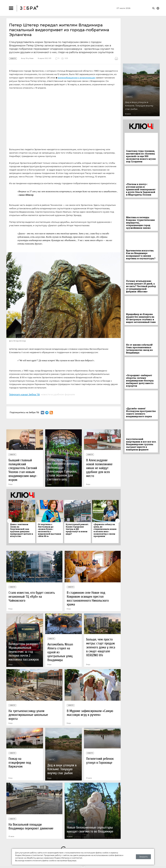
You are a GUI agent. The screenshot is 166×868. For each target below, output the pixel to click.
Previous (9, 521)
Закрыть (143, 857)
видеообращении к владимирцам (77, 78)
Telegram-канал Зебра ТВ (24, 394)
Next (118, 521)
